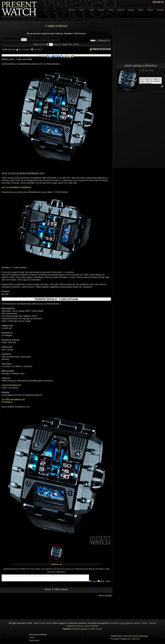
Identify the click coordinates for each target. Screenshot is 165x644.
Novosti (101, 10)
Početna (72, 10)
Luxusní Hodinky (91, 626)
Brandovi (121, 10)
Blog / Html (105, 581)
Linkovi (32, 637)
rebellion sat (56, 564)
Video (92, 10)
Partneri (153, 623)
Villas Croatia (96, 629)
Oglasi (141, 10)
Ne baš (36, 49)
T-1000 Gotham (146, 70)
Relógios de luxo (74, 626)
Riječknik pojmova (80, 629)
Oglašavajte (34, 640)
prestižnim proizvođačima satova (125, 623)
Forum (150, 10)
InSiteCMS (127, 636)
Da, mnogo (23, 49)
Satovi (82, 10)
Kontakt (160, 10)
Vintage (131, 10)
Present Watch (45, 623)
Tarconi (43, 44)
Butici (111, 10)
